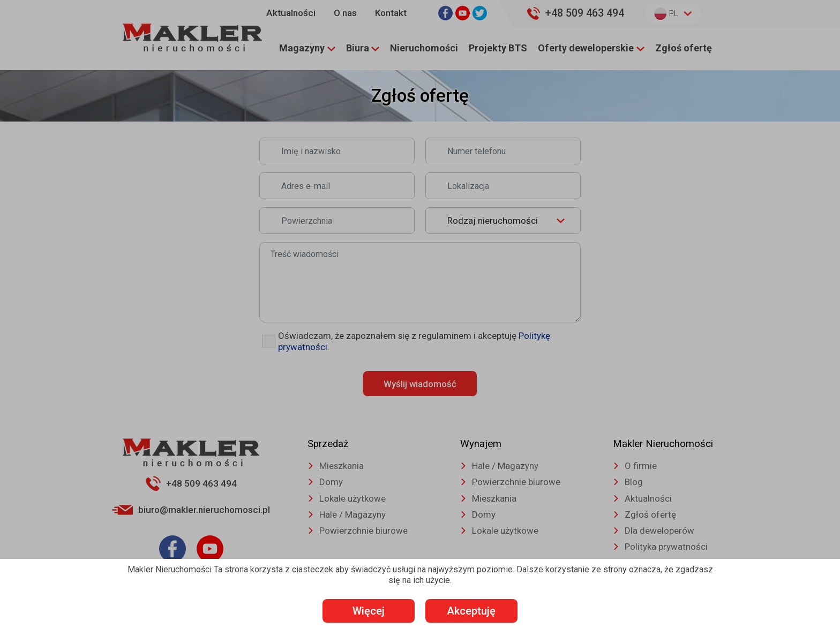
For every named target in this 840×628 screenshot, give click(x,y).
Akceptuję (474, 610)
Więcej (367, 610)
